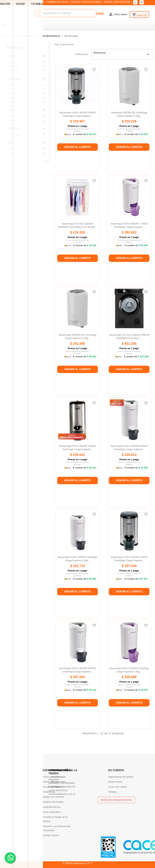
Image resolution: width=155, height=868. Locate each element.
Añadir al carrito (77, 147)
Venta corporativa (51, 812)
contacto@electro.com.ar (62, 794)
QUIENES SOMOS (34, 2)
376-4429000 (67, 783)
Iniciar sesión (115, 782)
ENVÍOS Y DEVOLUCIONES (86, 2)
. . (10, 858)
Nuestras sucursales (53, 802)
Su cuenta (116, 770)
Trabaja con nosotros (53, 797)
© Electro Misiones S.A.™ (77, 863)
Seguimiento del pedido (121, 777)
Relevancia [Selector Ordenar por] (122, 54)
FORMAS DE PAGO (57, 2)
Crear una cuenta (118, 787)
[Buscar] (65, 13)
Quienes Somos (50, 835)
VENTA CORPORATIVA (117, 2)
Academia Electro (51, 807)
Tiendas (112, 792)
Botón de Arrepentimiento (116, 800)
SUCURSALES (13, 2)
